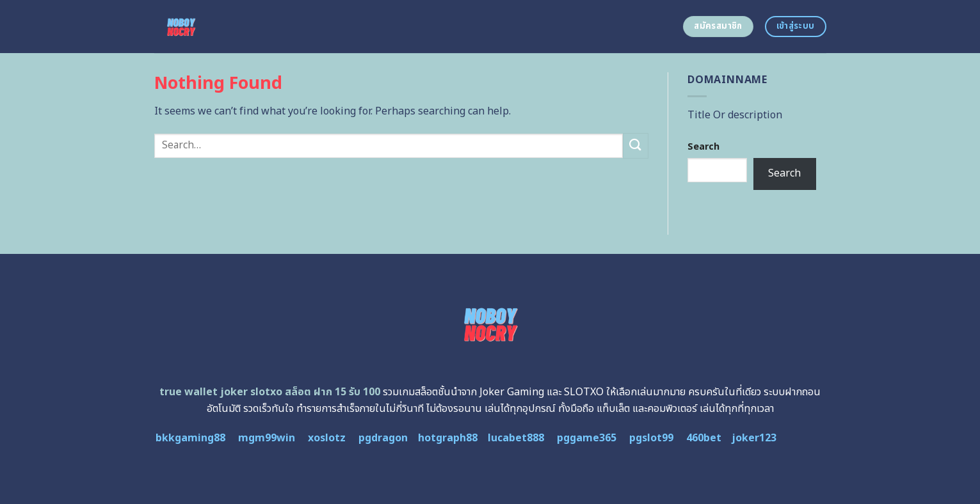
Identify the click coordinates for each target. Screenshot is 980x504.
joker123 (754, 438)
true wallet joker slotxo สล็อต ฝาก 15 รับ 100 (270, 392)
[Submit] (636, 146)
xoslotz (327, 438)
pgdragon (383, 438)
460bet (704, 438)
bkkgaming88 (190, 438)
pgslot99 (651, 438)
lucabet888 (516, 438)
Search (703, 147)
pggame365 (587, 438)
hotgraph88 (448, 438)
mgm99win (267, 438)
